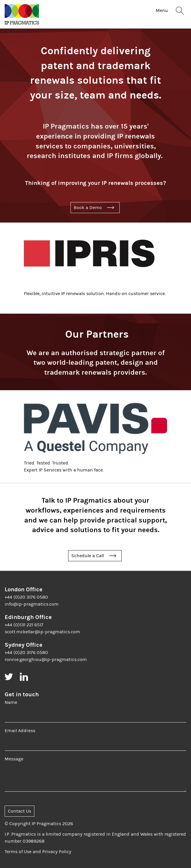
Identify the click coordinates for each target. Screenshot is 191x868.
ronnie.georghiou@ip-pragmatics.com (46, 660)
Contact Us (20, 811)
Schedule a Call (88, 556)
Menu (162, 10)
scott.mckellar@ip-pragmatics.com (42, 632)
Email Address (20, 731)
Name (11, 702)
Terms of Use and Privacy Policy (38, 852)
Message (14, 759)
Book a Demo (88, 208)
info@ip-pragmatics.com (32, 604)
